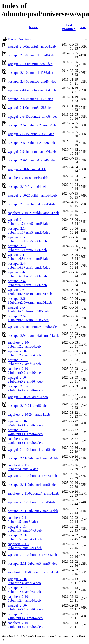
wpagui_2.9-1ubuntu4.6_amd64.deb (33, 327)
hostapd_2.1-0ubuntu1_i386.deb (30, 73)
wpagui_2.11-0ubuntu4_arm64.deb (32, 476)
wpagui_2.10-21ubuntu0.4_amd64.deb (25, 607)
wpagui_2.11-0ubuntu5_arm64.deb (32, 555)
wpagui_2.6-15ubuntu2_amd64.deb (33, 116)
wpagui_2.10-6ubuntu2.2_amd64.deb (24, 353)
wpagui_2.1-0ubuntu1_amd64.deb (32, 46)
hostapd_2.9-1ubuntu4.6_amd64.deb (33, 336)
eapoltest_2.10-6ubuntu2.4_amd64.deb (24, 599)
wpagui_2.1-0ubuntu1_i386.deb (30, 64)
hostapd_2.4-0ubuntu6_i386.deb (30, 99)
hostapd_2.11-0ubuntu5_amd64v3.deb (25, 537)
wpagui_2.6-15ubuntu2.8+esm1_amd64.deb (30, 292)
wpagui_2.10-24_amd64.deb (28, 397)
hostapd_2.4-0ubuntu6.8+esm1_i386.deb (27, 283)
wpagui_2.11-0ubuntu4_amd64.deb (33, 450)
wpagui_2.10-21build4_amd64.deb (32, 195)
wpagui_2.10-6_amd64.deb (27, 169)
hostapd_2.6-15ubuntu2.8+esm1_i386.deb (28, 318)
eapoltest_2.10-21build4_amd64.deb (33, 213)
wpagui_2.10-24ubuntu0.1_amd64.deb (25, 423)
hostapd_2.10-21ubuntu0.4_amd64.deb (25, 616)
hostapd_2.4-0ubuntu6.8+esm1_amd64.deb (29, 265)
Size (83, 27)
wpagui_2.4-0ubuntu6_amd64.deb (32, 90)
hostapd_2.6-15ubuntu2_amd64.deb (33, 125)
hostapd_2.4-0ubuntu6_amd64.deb (32, 81)
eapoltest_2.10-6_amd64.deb (28, 178)
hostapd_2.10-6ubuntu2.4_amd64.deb (24, 590)
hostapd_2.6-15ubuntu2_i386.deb (31, 143)
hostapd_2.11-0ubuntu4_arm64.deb (33, 485)
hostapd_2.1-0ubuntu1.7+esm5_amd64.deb (29, 230)
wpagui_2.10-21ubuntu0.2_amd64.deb (25, 379)
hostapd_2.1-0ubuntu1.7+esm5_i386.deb (27, 248)
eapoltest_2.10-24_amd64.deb (29, 414)
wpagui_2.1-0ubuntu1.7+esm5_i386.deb (27, 239)
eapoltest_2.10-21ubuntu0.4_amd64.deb (25, 625)
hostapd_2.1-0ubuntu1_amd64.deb (32, 55)
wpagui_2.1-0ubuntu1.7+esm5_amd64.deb (29, 222)
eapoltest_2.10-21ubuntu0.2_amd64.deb (25, 371)
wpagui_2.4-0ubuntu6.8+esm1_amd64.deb (29, 257)
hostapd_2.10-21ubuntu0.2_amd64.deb (25, 388)
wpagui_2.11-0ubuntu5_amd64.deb (33, 502)
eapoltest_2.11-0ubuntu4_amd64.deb (23, 467)
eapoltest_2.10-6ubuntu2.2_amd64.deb (24, 344)
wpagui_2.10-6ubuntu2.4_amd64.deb (24, 581)
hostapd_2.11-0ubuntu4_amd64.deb (33, 458)
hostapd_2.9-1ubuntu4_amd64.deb (32, 160)
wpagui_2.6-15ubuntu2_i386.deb (31, 134)
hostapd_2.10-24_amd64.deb (28, 406)
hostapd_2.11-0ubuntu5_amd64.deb (33, 511)
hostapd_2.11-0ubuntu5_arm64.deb (33, 563)
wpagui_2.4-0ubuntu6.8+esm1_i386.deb (27, 274)
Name (33, 27)
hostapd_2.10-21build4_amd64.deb (33, 204)
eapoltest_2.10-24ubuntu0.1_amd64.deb (25, 441)
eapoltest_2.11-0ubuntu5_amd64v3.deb (25, 546)
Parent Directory (19, 39)
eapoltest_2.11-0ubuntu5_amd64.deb (23, 520)
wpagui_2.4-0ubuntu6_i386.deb (30, 108)
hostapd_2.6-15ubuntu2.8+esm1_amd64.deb (30, 301)
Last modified (69, 27)
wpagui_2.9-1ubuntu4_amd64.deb (32, 152)
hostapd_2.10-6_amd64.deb (27, 187)
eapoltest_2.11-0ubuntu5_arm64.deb (33, 572)
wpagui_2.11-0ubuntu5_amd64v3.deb (25, 528)
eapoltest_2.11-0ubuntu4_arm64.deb (33, 493)
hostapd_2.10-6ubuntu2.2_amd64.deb (24, 362)
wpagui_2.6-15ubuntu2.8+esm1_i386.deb (28, 309)
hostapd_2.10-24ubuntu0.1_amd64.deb (25, 432)
